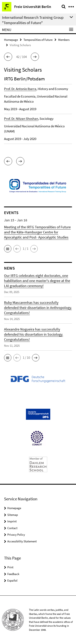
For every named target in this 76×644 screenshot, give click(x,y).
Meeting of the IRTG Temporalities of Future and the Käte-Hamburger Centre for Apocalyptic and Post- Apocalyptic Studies (37, 232)
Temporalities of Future (38, 40)
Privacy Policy (16, 535)
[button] (8, 57)
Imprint (12, 521)
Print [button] (10, 567)
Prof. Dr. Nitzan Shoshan (21, 119)
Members (64, 40)
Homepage (11, 40)
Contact (12, 528)
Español (12, 580)
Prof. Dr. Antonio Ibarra (20, 89)
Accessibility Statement (22, 541)
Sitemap (13, 515)
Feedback (13, 574)
